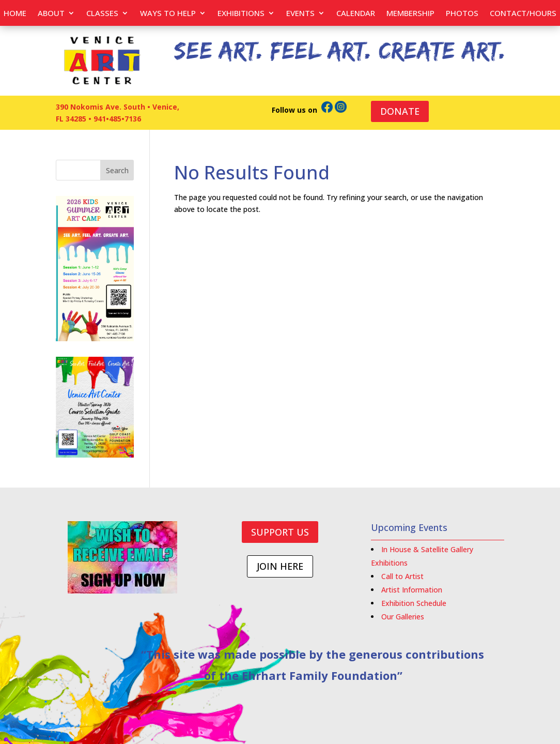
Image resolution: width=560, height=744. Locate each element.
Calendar (356, 14)
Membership (410, 14)
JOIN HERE (280, 566)
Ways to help (168, 14)
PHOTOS (462, 14)
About (51, 14)
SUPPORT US (280, 532)
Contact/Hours (523, 14)
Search (117, 170)
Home (15, 14)
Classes (102, 14)
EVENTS (300, 14)
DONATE (400, 111)
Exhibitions (241, 14)
